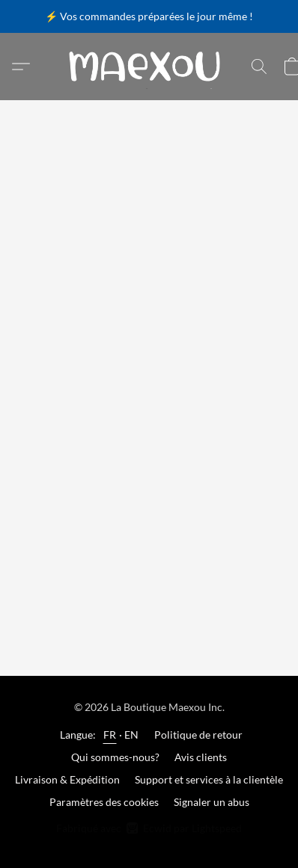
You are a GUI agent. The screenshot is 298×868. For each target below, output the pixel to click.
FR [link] (110, 735)
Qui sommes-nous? (115, 757)
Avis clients (201, 757)
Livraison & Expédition (67, 779)
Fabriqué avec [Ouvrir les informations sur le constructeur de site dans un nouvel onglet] (149, 828)
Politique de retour (198, 735)
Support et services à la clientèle (209, 779)
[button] (149, 67)
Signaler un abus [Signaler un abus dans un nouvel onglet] (212, 802)
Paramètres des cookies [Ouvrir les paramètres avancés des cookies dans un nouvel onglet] (104, 802)
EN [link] (132, 735)
